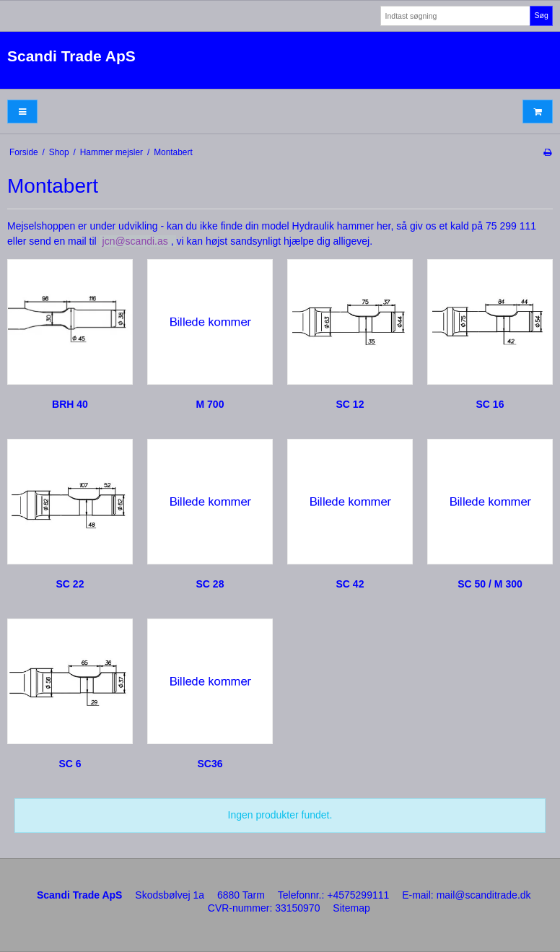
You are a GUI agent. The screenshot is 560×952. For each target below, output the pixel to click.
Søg (541, 15)
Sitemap (351, 908)
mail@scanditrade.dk (484, 895)
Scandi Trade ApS (71, 56)
